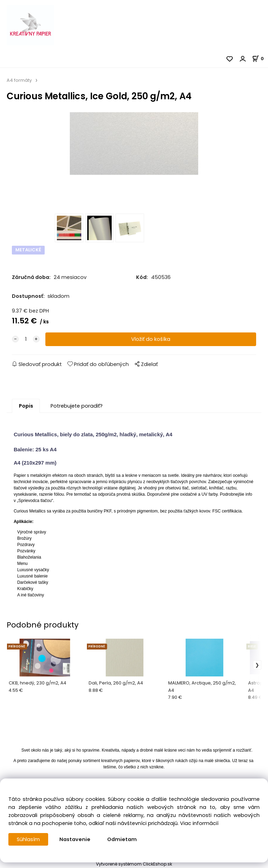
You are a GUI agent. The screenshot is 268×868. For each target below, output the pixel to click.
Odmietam (122, 839)
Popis (26, 406)
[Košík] (260, 59)
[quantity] (26, 339)
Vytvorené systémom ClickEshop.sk (134, 864)
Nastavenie (75, 839)
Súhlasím (28, 839)
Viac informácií (199, 823)
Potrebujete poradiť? (77, 406)
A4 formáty (19, 80)
